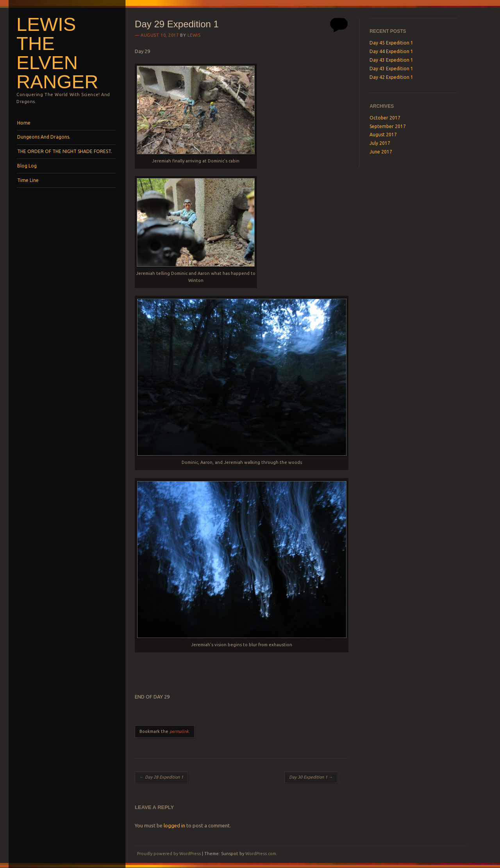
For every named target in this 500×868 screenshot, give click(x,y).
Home (24, 123)
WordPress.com (261, 854)
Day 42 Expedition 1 (391, 77)
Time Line (28, 180)
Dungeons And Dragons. (44, 137)
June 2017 (381, 152)
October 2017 (385, 118)
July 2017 (380, 143)
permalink (179, 731)
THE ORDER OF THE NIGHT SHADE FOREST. (65, 151)
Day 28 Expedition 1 (161, 777)
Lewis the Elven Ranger (57, 53)
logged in (174, 825)
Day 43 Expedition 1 (391, 60)
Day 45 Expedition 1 (391, 43)
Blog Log (27, 166)
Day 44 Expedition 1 (391, 51)
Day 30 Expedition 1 (311, 777)
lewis (194, 35)
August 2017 (383, 135)
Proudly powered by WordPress (169, 854)
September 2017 (388, 126)
